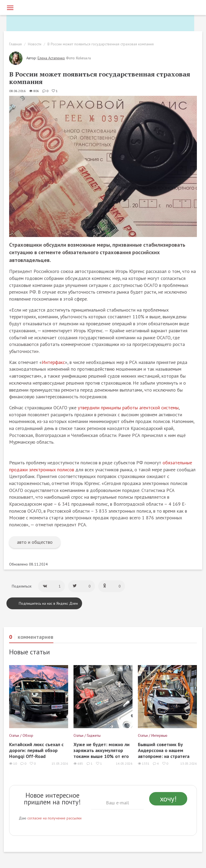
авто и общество (35, 542)
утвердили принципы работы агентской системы (128, 408)
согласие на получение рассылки (54, 818)
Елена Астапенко (51, 58)
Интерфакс (53, 362)
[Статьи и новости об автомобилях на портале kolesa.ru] (37, 7)
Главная (15, 44)
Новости (35, 44)
